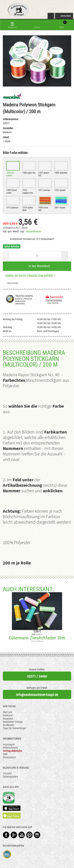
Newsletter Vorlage (13, 722)
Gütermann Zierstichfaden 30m (37, 638)
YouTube (22, 835)
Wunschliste (11, 283)
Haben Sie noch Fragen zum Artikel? (29, 276)
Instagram (37, 835)
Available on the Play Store (12, 816)
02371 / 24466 (37, 676)
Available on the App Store (12, 808)
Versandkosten (33, 231)
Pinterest (29, 835)
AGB (5, 754)
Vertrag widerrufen (13, 751)
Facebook (6, 835)
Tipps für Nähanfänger (15, 728)
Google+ (14, 835)
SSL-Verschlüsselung (7, 854)
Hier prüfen (52, 303)
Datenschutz (9, 757)
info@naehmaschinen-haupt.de (37, 695)
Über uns (7, 712)
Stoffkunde (8, 725)
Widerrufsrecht (10, 748)
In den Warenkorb (37, 266)
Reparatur (8, 719)
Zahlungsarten (10, 777)
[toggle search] (37, 25)
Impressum (9, 744)
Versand (7, 773)
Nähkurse (8, 715)
